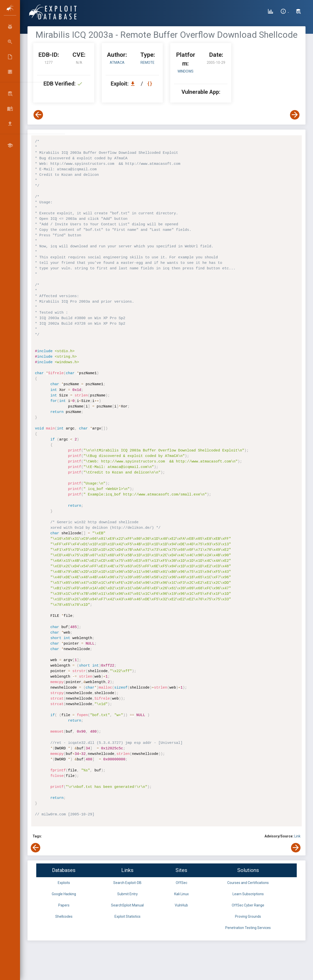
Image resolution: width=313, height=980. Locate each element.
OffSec (181, 883)
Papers (64, 905)
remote (147, 63)
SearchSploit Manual (127, 905)
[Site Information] (285, 12)
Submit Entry (127, 894)
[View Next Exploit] (295, 115)
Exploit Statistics (127, 916)
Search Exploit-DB (127, 883)
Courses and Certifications (248, 883)
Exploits (64, 883)
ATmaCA (117, 63)
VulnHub (181, 905)
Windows (185, 71)
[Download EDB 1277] (134, 84)
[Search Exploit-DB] (298, 12)
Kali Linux (181, 894)
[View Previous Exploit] (38, 115)
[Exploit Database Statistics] (270, 12)
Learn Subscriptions (248, 894)
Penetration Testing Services (248, 928)
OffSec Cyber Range (248, 905)
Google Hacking (64, 894)
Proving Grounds (248, 916)
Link (297, 836)
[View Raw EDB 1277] (150, 84)
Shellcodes (64, 916)
